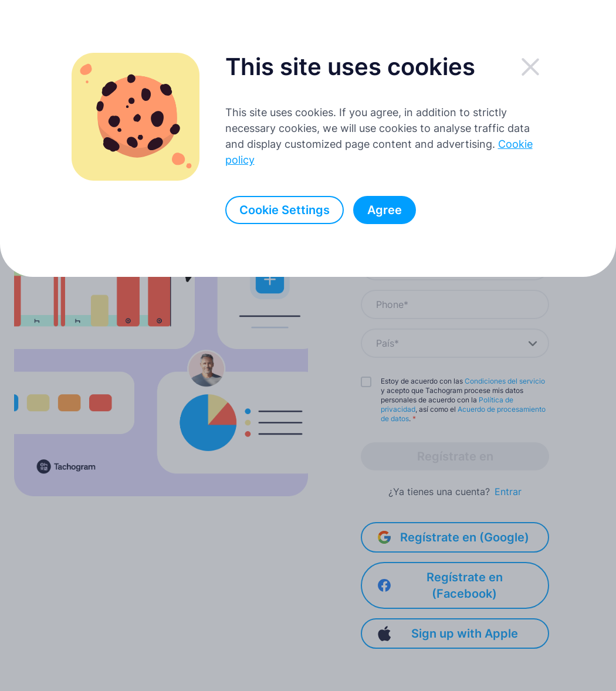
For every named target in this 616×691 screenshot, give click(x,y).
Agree (385, 210)
